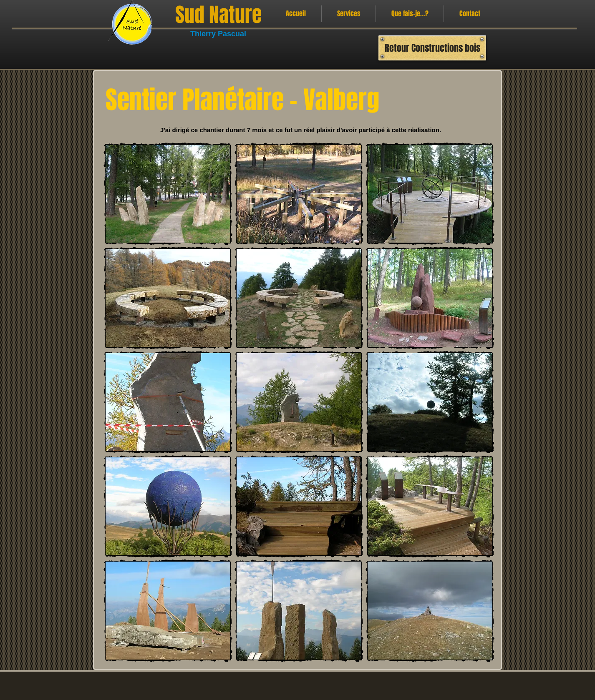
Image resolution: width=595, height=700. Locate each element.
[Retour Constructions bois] (432, 48)
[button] (168, 194)
